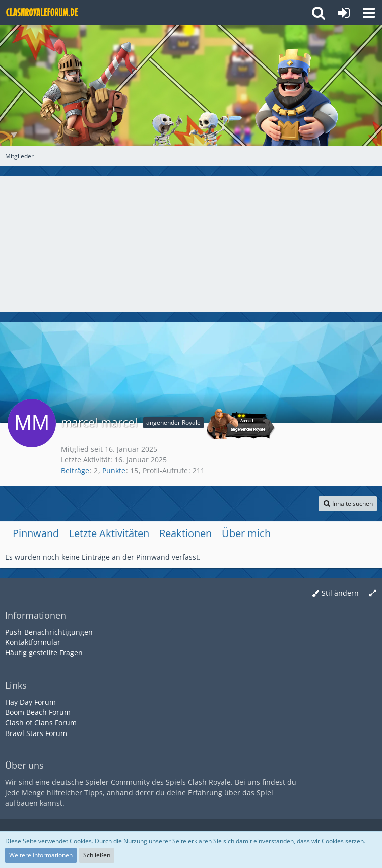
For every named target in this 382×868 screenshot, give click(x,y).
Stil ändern (340, 593)
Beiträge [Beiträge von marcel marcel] (75, 470)
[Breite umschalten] (373, 594)
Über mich (246, 533)
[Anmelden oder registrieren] (344, 13)
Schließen (97, 855)
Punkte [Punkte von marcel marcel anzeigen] (114, 470)
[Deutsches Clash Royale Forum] (43, 13)
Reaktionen (185, 533)
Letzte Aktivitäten (109, 533)
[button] (369, 13)
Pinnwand (36, 533)
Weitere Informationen (41, 855)
